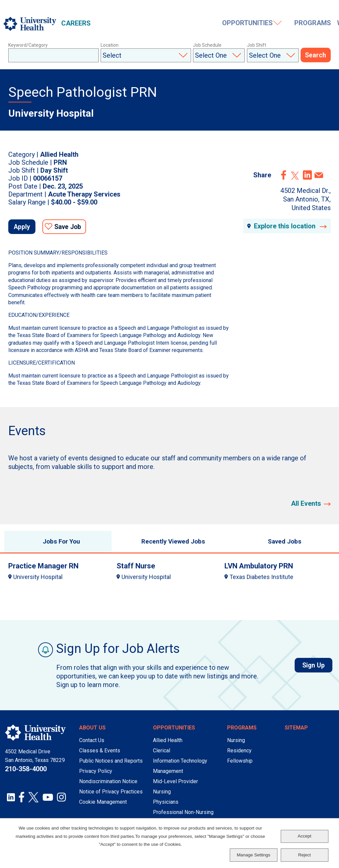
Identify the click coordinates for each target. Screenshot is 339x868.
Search (316, 56)
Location (110, 45)
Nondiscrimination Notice (108, 786)
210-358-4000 (26, 773)
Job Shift (257, 45)
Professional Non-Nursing (183, 816)
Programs (187, 24)
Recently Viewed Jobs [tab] (169, 545)
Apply (25, 228)
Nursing (162, 796)
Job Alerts (260, 9)
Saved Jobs (297, 9)
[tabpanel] (169, 575)
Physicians (166, 806)
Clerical (162, 755)
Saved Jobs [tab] (281, 545)
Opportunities (123, 24)
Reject (305, 855)
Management (168, 775)
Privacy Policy (96, 775)
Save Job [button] (74, 228)
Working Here (238, 24)
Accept (304, 836)
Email (319, 175)
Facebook (284, 175)
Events (294, 24)
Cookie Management (103, 806)
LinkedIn (307, 175)
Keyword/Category (28, 45)
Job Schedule (207, 45)
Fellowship (240, 765)
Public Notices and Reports (111, 765)
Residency (239, 755)
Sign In (329, 9)
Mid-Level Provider (175, 786)
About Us (92, 732)
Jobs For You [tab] (58, 545)
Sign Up (316, 670)
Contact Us (92, 745)
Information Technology (180, 765)
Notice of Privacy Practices (111, 796)
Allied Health (168, 745)
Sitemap (296, 732)
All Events (306, 505)
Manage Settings (253, 855)
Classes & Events (100, 755)
